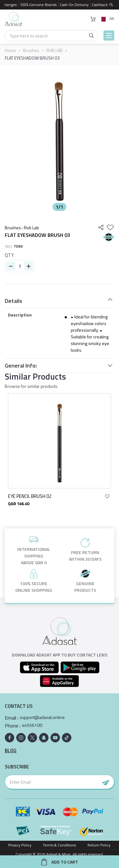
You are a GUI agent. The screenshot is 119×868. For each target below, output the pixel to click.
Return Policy (99, 845)
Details (13, 301)
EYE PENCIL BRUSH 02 (33, 496)
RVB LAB (55, 50)
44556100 (32, 725)
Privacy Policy (20, 845)
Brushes (31, 50)
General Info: (21, 366)
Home (10, 50)
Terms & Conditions (59, 845)
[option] (60, 140)
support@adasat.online (42, 717)
